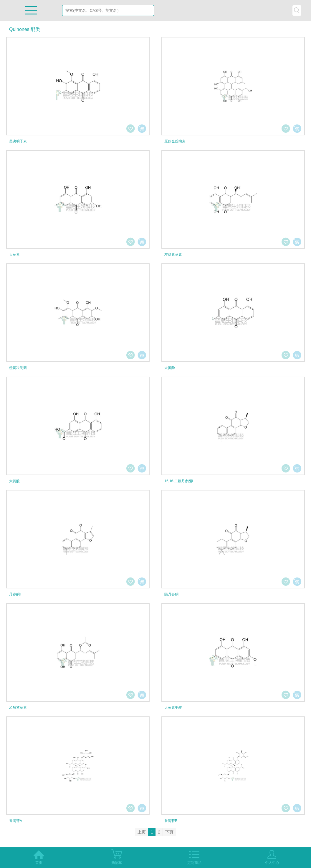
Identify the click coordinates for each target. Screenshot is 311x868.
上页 (142, 832)
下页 (169, 832)
